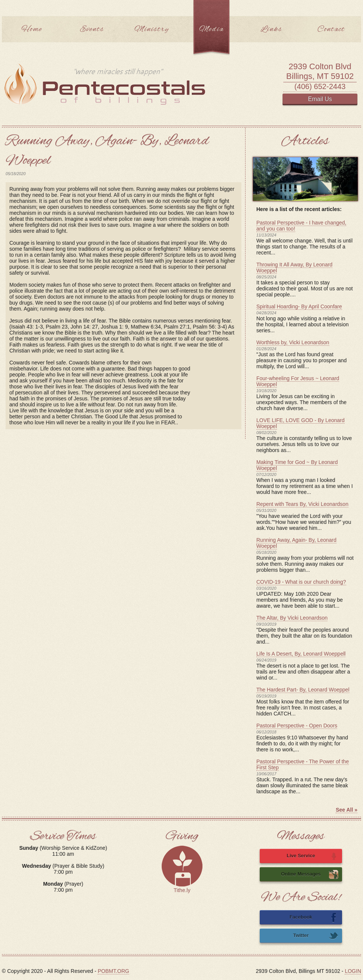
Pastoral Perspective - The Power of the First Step (303, 764)
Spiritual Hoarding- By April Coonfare (299, 306)
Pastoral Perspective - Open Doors (297, 726)
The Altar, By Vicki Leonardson (292, 618)
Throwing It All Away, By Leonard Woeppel (294, 268)
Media (211, 29)
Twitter (316, 936)
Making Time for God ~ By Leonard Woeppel (297, 465)
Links (271, 29)
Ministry (152, 29)
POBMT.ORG (113, 971)
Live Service (312, 856)
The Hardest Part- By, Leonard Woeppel (303, 690)
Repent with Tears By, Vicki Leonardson (302, 504)
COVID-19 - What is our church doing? (301, 582)
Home (32, 29)
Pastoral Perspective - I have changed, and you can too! (301, 226)
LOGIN (353, 971)
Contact (331, 29)
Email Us (320, 99)
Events (92, 29)
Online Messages (310, 874)
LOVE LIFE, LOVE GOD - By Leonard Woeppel (301, 423)
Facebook (314, 918)
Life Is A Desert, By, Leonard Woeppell (301, 654)
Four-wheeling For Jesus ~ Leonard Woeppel (298, 381)
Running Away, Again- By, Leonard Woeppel (296, 543)
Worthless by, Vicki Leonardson (293, 342)
